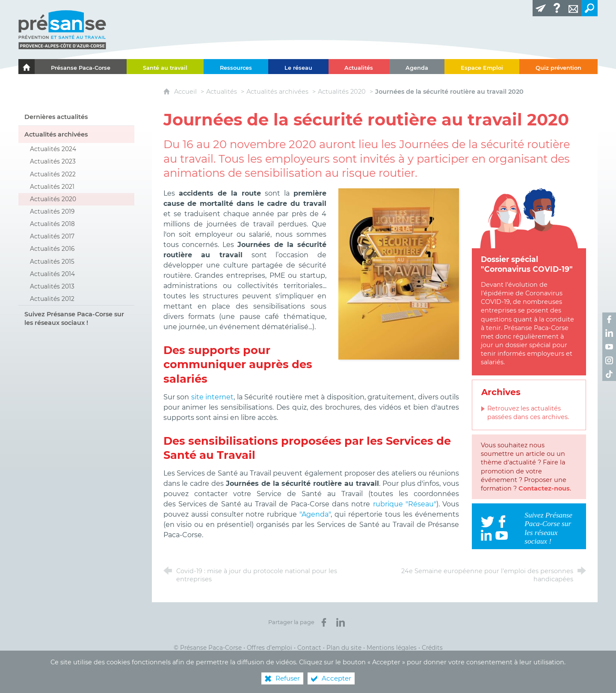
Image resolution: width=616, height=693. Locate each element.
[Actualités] (359, 67)
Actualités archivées (277, 92)
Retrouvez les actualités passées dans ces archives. (528, 413)
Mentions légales (392, 648)
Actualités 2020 (342, 92)
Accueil (186, 92)
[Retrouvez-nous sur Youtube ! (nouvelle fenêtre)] (609, 347)
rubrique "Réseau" (405, 504)
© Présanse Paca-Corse (208, 648)
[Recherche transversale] (589, 8)
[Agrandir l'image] (399, 273)
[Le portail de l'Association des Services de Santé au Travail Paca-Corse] (27, 67)
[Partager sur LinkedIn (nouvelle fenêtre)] (341, 622)
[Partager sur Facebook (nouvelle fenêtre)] (324, 622)
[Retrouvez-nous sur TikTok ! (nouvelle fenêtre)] (609, 374)
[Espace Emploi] (482, 67)
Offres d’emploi (269, 648)
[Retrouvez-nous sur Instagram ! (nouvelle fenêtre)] (609, 360)
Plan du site (344, 648)
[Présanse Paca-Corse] (81, 67)
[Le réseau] (298, 67)
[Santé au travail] (165, 67)
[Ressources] (236, 67)
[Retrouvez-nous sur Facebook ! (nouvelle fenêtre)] (609, 319)
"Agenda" (315, 514)
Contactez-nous (544, 488)
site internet (213, 397)
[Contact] (573, 8)
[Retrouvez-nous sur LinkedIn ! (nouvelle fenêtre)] (609, 333)
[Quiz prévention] (558, 67)
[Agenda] (417, 67)
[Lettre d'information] (541, 8)
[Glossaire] (557, 8)
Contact (309, 648)
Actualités (222, 92)
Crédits (432, 648)
